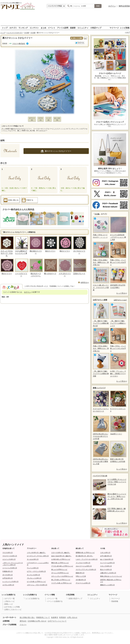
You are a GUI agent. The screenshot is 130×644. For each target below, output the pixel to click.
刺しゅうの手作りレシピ (59, 569)
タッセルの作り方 (33, 559)
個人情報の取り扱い (27, 617)
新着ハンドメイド (99, 388)
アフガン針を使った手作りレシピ (62, 566)
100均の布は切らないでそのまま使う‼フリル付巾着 (101, 428)
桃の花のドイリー (36, 252)
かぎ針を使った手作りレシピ (61, 559)
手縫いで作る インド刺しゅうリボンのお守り (118, 254)
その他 (27, 33)
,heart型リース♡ (118, 425)
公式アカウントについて (57, 621)
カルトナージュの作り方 (84, 566)
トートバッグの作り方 (10, 568)
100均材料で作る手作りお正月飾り (118, 278)
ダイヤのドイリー (79, 252)
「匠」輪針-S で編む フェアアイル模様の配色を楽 (101, 315)
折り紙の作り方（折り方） (84, 556)
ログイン (112, 6)
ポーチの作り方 (8, 575)
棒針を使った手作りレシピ (60, 563)
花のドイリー (50, 251)
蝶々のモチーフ (50, 274)
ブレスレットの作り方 (34, 578)
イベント (52, 28)
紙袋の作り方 (80, 573)
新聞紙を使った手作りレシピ (85, 553)
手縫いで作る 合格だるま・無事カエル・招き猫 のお (101, 254)
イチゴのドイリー (65, 275)
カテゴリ (13, 28)
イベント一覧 (52, 599)
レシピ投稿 (125, 28)
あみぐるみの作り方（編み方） (62, 556)
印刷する (28, 201)
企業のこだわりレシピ (13, 610)
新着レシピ (9, 604)
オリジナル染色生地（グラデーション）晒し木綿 (118, 229)
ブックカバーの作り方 (83, 563)
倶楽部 (73, 28)
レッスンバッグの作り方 (10, 582)
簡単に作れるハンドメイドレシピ (111, 576)
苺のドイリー (7, 274)
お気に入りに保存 (76, 40)
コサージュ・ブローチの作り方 (37, 585)
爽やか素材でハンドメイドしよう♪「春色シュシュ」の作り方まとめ (117, 496)
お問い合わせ (72, 617)
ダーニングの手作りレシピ (60, 573)
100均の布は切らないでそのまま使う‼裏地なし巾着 (101, 453)
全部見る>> (85, 282)
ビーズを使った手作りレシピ (36, 582)
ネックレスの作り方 (33, 575)
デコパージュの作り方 (83, 583)
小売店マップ (96, 28)
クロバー (23, 625)
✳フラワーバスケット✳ (118, 401)
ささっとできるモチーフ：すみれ (7, 253)
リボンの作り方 (105, 553)
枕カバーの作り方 (106, 569)
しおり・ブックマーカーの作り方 (87, 559)
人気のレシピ (10, 601)
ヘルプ (127, 32)
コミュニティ (83, 28)
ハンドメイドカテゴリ (15, 33)
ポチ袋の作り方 (81, 580)
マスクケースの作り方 (10, 556)
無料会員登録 (124, 6)
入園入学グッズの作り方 (108, 573)
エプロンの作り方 (8, 585)
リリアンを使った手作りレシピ (62, 583)
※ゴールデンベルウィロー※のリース (101, 401)
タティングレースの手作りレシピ (62, 576)
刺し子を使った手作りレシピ (61, 580)
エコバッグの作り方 (9, 559)
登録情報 (115, 601)
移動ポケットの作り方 (107, 585)
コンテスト (34, 28)
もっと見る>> (122, 293)
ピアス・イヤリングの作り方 (36, 571)
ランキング (23, 28)
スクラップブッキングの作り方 (86, 569)
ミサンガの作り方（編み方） (36, 553)
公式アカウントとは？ (120, 300)
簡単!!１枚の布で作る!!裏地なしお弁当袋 (118, 452)
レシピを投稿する (33, 599)
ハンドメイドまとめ (100, 476)
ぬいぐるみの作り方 (107, 559)
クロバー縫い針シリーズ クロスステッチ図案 (101, 279)
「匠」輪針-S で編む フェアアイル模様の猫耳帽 (101, 365)
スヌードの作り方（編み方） (61, 553)
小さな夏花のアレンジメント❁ (21, 252)
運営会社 (23, 621)
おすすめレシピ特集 (12, 607)
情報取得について (43, 617)
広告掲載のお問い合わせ (37, 621)
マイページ (114, 28)
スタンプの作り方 (106, 566)
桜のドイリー (65, 251)
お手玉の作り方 (8, 578)
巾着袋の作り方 (8, 571)
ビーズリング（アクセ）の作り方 (38, 556)
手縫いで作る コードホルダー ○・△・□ (101, 227)
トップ (5, 28)
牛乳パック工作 (81, 576)
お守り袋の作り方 (106, 556)
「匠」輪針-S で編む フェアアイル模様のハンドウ (118, 315)
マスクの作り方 (8, 553)
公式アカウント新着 (100, 300)
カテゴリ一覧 (10, 599)
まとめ (43, 28)
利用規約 (63, 617)
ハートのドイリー (21, 275)
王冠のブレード (79, 274)
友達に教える (11, 201)
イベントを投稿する (55, 601)
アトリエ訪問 (63, 28)
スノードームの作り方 (107, 563)
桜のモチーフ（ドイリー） (36, 275)
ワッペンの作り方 (33, 568)
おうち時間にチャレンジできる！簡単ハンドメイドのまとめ (117, 482)
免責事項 (55, 617)
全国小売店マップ (75, 599)
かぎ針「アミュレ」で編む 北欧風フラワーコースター (118, 365)
